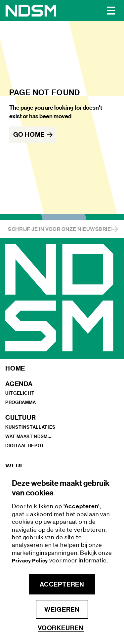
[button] (111, 11)
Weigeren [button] (62, 609)
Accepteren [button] (62, 584)
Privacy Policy (31, 561)
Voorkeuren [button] (61, 628)
